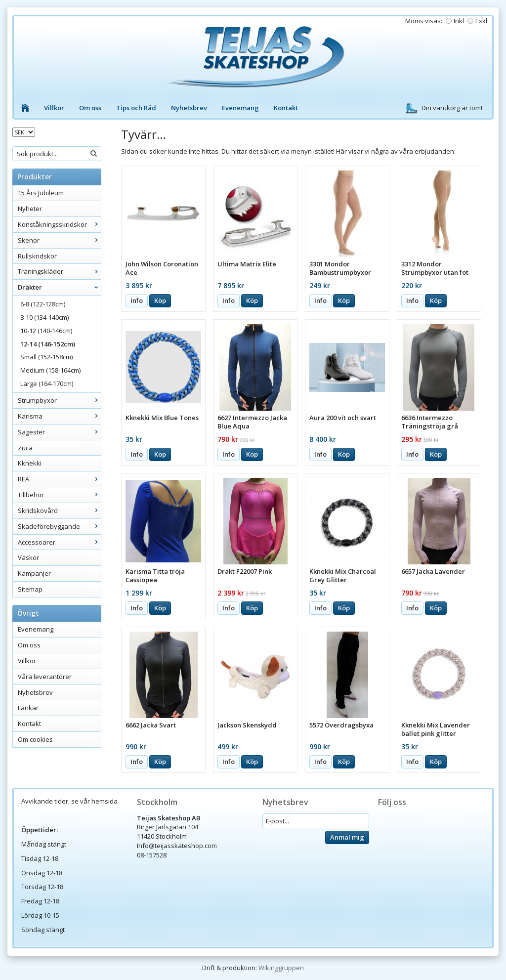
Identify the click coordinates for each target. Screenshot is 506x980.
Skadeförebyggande (59, 526)
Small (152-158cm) (46, 357)
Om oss (90, 108)
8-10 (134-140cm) (44, 317)
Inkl (459, 21)
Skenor (59, 240)
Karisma (59, 416)
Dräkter (59, 287)
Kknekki (30, 463)
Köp (160, 300)
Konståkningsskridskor (59, 224)
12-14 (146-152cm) (48, 344)
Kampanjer (34, 573)
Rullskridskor (37, 256)
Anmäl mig (347, 837)
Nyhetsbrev (189, 108)
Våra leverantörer (45, 677)
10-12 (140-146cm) (46, 331)
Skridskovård (59, 511)
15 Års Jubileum (41, 193)
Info (137, 300)
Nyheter (30, 209)
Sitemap (30, 589)
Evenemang (240, 108)
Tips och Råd (136, 108)
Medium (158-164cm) (50, 370)
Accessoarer (59, 542)
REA (59, 479)
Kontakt (286, 108)
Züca (25, 448)
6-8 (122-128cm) (43, 304)
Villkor (54, 108)
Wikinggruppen (281, 968)
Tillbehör (59, 495)
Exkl (481, 21)
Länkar (28, 708)
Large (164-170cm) (47, 383)
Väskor (28, 557)
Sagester (59, 432)
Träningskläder (59, 271)
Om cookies (35, 739)
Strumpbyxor (59, 400)
